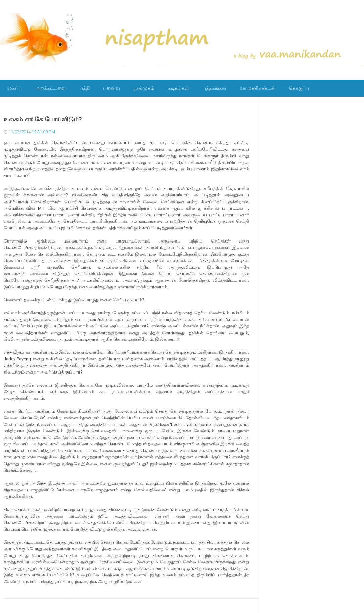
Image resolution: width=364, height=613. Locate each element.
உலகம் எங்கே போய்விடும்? (43, 119)
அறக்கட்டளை (51, 88)
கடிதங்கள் (178, 88)
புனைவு (111, 88)
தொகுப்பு (299, 88)
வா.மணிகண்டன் (258, 88)
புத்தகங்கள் (214, 88)
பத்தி (85, 88)
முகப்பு (14, 88)
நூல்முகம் (144, 88)
